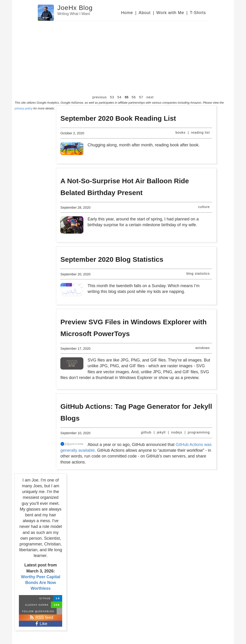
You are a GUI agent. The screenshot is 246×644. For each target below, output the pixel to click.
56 (134, 97)
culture (204, 207)
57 (141, 97)
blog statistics (198, 274)
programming (199, 432)
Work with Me (170, 13)
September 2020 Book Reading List (118, 118)
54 (120, 97)
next (150, 97)
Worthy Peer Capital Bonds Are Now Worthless (41, 583)
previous (100, 97)
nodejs (177, 432)
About (145, 13)
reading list (200, 132)
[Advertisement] (123, 60)
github (146, 432)
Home (127, 13)
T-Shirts (198, 13)
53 (112, 97)
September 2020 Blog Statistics (112, 259)
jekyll (161, 432)
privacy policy (23, 108)
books (180, 132)
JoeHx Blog (75, 8)
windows (203, 348)
